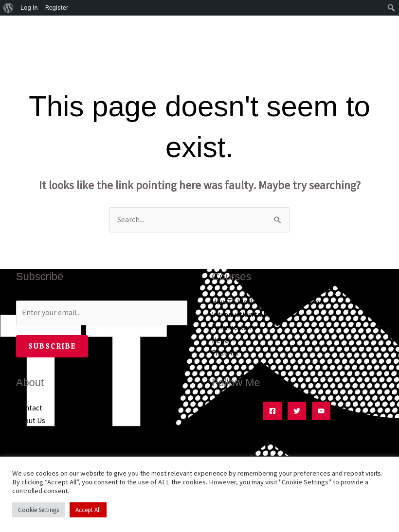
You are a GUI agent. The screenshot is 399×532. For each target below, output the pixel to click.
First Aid (225, 353)
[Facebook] (272, 411)
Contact (29, 408)
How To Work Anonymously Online (267, 302)
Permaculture (234, 327)
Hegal (221, 340)
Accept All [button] (88, 510)
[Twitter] (297, 411)
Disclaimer (34, 446)
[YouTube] (321, 411)
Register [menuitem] (57, 8)
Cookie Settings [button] (38, 510)
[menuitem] (9, 8)
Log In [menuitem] (29, 8)
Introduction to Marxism (251, 314)
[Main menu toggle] (378, 32)
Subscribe (52, 346)
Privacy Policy (38, 433)
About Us (31, 420)
